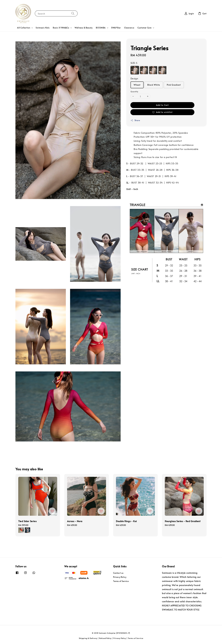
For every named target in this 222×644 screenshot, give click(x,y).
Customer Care (144, 28)
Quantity (134, 92)
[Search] (73, 13)
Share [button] (135, 120)
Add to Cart (162, 105)
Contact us (118, 573)
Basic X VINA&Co (61, 28)
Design (134, 78)
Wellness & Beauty (84, 28)
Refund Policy (105, 638)
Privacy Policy (120, 577)
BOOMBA (101, 28)
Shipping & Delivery (88, 638)
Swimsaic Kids (43, 28)
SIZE (134, 63)
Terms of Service (121, 581)
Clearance (129, 28)
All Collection (24, 28)
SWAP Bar (116, 28)
